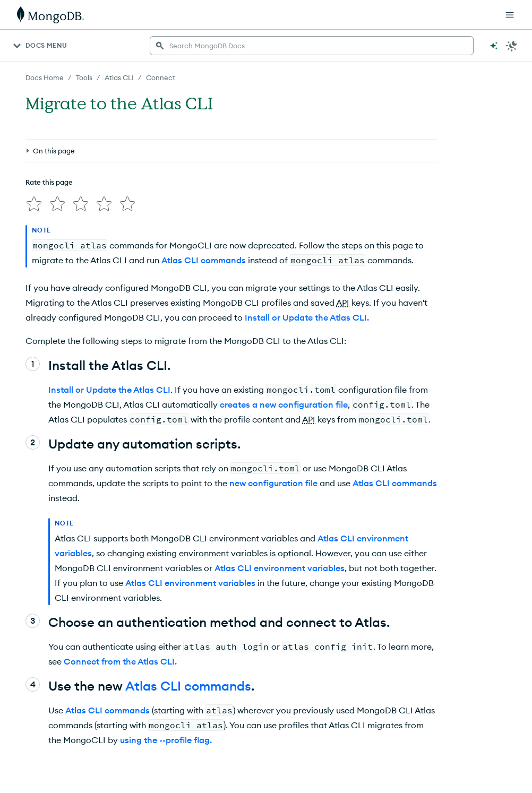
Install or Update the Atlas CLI (109, 390)
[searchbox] (312, 46)
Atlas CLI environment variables (280, 568)
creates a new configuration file (284, 404)
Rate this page (49, 182)
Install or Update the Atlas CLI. (307, 317)
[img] (34, 204)
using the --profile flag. (166, 740)
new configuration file (273, 483)
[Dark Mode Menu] (512, 46)
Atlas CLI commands (204, 260)
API (343, 303)
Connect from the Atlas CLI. (120, 661)
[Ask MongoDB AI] (494, 46)
